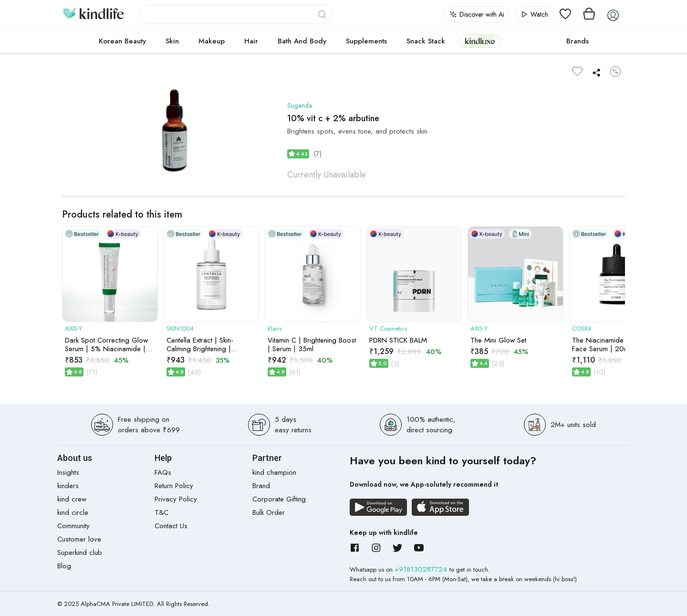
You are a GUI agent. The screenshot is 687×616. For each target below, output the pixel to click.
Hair (251, 41)
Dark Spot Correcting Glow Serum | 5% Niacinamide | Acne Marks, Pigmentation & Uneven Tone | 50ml (108, 345)
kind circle (73, 512)
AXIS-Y (73, 329)
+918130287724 (422, 569)
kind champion (274, 472)
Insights (68, 472)
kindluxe (480, 41)
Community (73, 526)
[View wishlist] (565, 14)
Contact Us (171, 526)
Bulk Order (269, 512)
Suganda (301, 105)
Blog (64, 566)
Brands (578, 41)
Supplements (366, 41)
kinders (68, 486)
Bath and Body (302, 41)
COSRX (582, 329)
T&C (161, 512)
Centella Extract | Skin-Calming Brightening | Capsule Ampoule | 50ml (205, 345)
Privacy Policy (176, 499)
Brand (261, 486)
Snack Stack (426, 41)
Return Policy (174, 486)
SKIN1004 (180, 329)
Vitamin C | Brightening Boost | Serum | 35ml (312, 345)
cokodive (531, 41)
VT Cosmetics (388, 329)
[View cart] (589, 14)
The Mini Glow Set (498, 340)
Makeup (212, 41)
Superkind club (80, 553)
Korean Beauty (122, 41)
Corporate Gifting (279, 499)
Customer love (79, 539)
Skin (172, 41)
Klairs (275, 329)
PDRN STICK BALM (398, 340)
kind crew (72, 499)
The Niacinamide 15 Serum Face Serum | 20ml (613, 345)
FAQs (163, 472)
